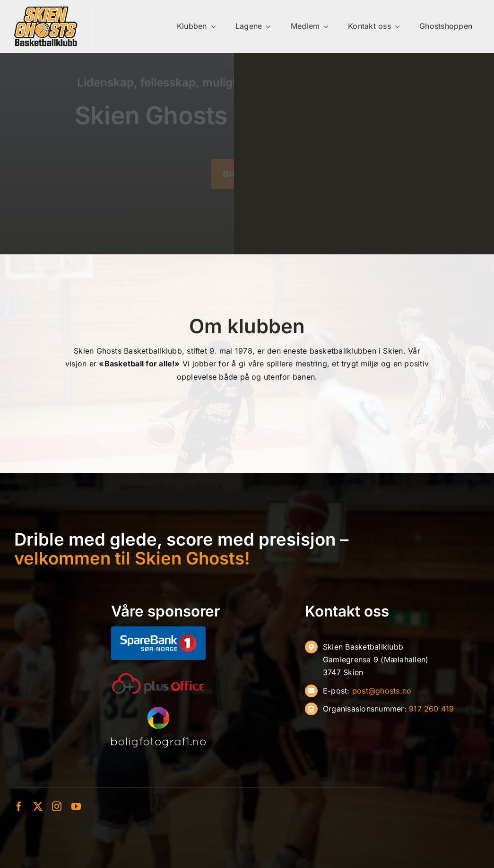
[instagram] (57, 807)
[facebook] (19, 807)
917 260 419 (432, 709)
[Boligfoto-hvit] (158, 711)
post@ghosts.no (382, 691)
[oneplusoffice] (158, 676)
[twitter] (38, 807)
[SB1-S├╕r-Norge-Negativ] (158, 630)
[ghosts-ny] (46, 9)
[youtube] (76, 807)
